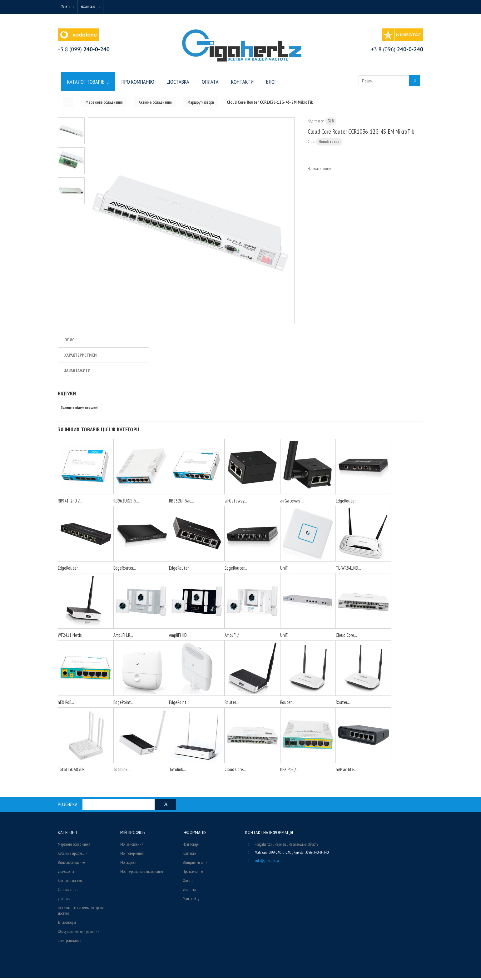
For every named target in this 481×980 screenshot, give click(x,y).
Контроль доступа (71, 882)
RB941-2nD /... (70, 503)
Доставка (189, 891)
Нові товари (191, 846)
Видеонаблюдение (71, 864)
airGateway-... (292, 503)
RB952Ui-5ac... (181, 503)
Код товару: (316, 123)
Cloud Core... (346, 637)
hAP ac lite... (346, 771)
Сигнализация (68, 891)
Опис (69, 342)
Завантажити (77, 372)
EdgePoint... (124, 704)
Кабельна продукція (73, 855)
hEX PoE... (66, 704)
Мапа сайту (191, 901)
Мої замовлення (132, 846)
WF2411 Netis (70, 637)
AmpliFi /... (233, 637)
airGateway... (236, 503)
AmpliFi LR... (123, 637)
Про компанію (193, 873)
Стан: (311, 144)
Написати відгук (320, 170)
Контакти (189, 855)
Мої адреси (128, 864)
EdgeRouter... (347, 503)
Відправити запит (196, 864)
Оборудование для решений (79, 933)
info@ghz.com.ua (267, 862)
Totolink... (122, 771)
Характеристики (80, 357)
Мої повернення (132, 855)
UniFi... (286, 570)
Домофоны (66, 873)
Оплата (188, 882)
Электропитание (69, 942)
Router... (232, 704)
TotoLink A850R (71, 771)
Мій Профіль (133, 834)
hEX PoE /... (289, 771)
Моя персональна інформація (142, 873)
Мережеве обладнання (74, 846)
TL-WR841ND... (348, 570)
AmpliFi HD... (179, 637)
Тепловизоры (67, 924)
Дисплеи (64, 901)
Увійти (68, 7)
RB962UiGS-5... (126, 503)
